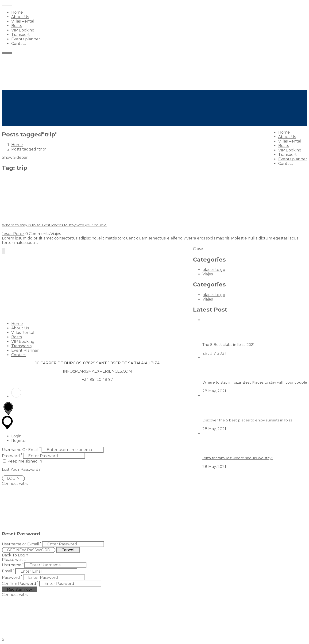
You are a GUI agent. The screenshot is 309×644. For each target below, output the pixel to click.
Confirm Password (19, 584)
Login (16, 436)
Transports (21, 346)
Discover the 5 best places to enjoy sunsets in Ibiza (247, 420)
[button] (40, 522)
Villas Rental (23, 21)
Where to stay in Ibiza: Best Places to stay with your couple (54, 225)
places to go (214, 270)
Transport (21, 35)
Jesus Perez (13, 234)
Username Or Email (20, 450)
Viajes (208, 274)
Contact (19, 44)
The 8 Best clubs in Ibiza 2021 (228, 345)
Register (19, 441)
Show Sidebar (15, 157)
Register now (19, 589)
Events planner (26, 39)
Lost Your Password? (21, 469)
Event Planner (25, 350)
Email (7, 571)
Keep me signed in (22, 461)
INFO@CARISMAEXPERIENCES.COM (97, 371)
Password (11, 456)
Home (17, 12)
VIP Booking (23, 30)
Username (12, 565)
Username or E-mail (20, 544)
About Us (20, 17)
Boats (17, 26)
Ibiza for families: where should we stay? (238, 458)
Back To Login (15, 555)
